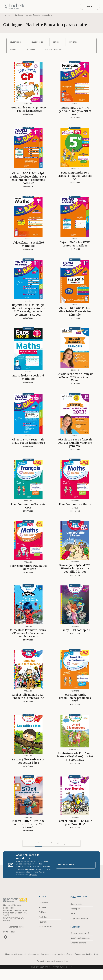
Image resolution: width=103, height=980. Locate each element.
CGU (96, 954)
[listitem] (5, 937)
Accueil (8, 15)
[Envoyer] (92, 865)
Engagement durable (83, 954)
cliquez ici (33, 875)
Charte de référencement (16, 954)
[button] (17, 42)
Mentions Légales (65, 954)
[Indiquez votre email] (72, 865)
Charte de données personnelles (42, 954)
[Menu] (90, 6)
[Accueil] (14, 6)
